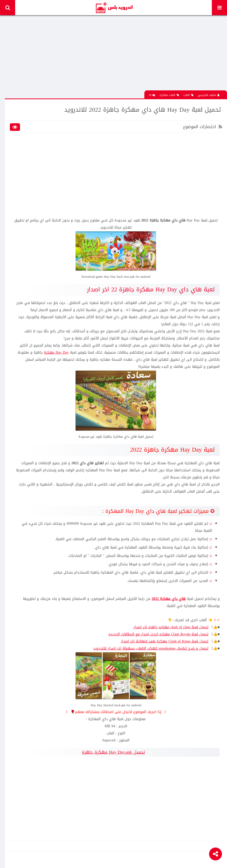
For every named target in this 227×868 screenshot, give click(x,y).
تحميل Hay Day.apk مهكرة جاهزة (113, 751)
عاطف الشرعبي (209, 95)
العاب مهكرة (169, 95)
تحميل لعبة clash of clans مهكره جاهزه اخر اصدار (171, 626)
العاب (188, 95)
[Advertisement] (116, 54)
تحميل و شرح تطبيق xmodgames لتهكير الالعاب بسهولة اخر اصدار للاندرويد (151, 647)
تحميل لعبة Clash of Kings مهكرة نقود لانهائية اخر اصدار (165, 640)
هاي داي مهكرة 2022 (168, 598)
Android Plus (114, 8)
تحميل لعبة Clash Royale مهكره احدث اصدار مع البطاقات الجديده (158, 633)
